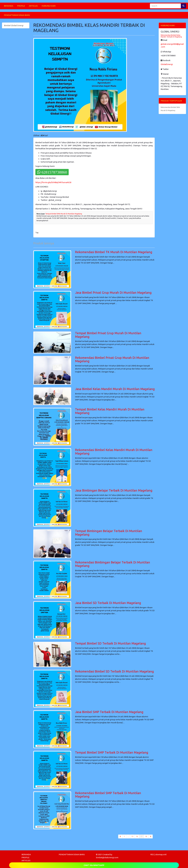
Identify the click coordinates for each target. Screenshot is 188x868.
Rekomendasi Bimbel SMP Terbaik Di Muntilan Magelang (108, 795)
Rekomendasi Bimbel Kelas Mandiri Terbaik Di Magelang (171, 36)
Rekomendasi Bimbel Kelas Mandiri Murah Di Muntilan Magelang (114, 452)
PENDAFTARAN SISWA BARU (17, 15)
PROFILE (21, 6)
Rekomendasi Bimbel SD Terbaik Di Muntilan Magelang (114, 671)
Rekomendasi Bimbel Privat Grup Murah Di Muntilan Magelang (112, 359)
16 (137, 836)
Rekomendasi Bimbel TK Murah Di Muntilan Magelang (114, 252)
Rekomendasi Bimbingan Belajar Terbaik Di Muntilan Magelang (113, 564)
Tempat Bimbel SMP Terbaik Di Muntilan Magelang (112, 752)
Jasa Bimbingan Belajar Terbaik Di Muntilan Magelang (114, 490)
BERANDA (9, 6)
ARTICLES (33, 6)
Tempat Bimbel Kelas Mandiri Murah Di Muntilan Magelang (110, 411)
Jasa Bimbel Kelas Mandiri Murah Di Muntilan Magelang (115, 389)
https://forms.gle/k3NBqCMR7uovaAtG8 (53, 182)
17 (142, 836)
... (128, 836)
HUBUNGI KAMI (49, 6)
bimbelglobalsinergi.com (107, 857)
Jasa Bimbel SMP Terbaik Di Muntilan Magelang (109, 712)
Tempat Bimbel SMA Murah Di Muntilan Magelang (64, 214)
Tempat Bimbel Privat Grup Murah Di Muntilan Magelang (108, 335)
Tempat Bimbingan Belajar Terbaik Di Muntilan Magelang (109, 533)
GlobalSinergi (167, 64)
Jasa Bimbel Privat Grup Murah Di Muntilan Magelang (113, 293)
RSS (152, 854)
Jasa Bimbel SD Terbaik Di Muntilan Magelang (108, 603)
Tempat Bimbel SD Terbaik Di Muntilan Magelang (110, 643)
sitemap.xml (161, 854)
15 (132, 836)
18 (146, 836)
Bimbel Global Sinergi (14, 25)
